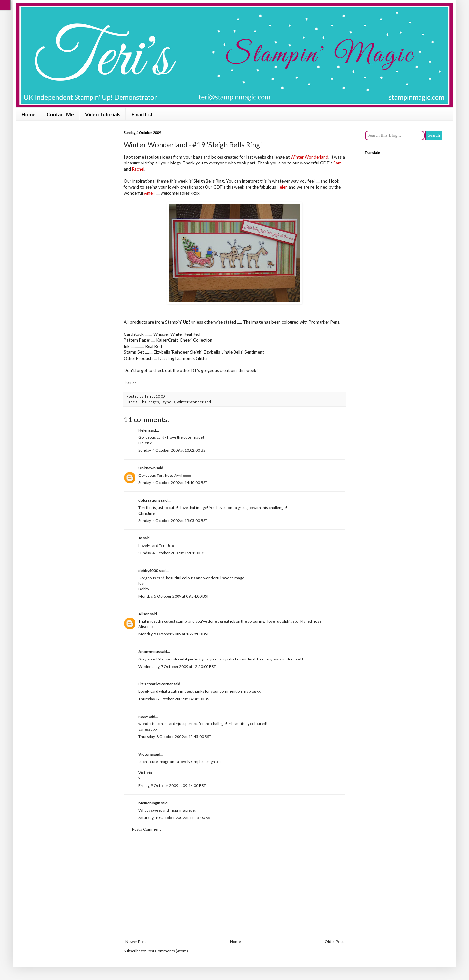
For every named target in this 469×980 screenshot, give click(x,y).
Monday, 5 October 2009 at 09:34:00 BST (174, 596)
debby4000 (148, 570)
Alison (144, 614)
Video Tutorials (103, 114)
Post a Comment (146, 829)
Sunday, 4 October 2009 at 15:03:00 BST (173, 521)
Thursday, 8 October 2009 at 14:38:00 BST (175, 699)
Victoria (146, 754)
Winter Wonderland (194, 402)
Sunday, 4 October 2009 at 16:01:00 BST (173, 553)
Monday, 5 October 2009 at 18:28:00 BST (174, 634)
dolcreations (149, 500)
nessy (143, 716)
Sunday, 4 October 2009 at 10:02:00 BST (173, 450)
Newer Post (136, 941)
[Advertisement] (234, 886)
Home (28, 114)
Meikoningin (149, 803)
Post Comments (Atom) (167, 951)
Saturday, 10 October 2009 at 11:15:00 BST (175, 818)
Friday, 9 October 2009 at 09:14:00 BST (172, 785)
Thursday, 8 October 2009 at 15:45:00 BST (175, 737)
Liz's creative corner (156, 684)
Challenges (149, 402)
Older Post (334, 941)
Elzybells (168, 402)
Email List (142, 114)
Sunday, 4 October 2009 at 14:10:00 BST (173, 483)
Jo (140, 538)
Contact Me (60, 114)
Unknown (147, 468)
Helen (143, 430)
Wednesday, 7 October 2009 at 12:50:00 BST (177, 667)
